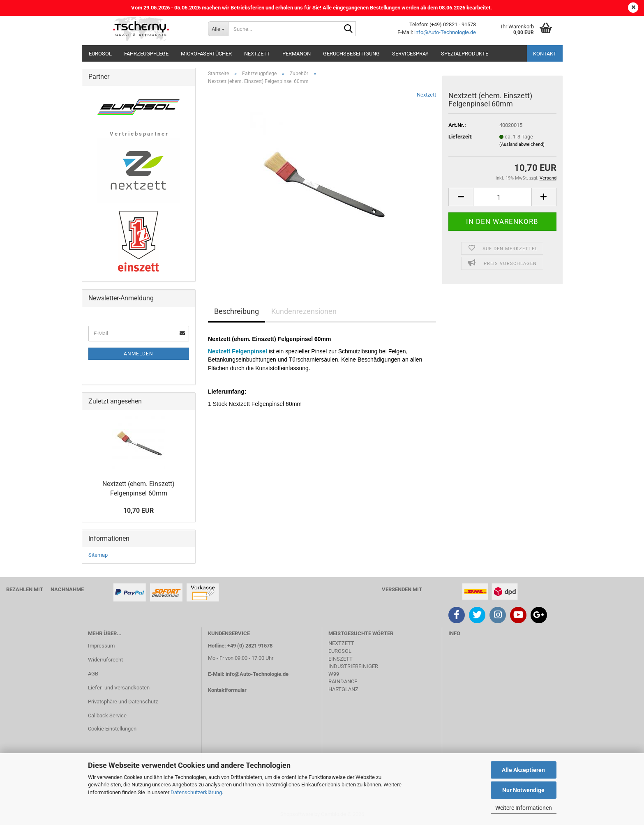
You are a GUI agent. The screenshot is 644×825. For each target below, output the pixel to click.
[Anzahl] (502, 197)
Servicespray (410, 54)
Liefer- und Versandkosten (119, 688)
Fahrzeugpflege (146, 54)
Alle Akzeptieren (523, 770)
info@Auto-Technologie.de (445, 32)
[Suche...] (218, 29)
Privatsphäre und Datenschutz (123, 702)
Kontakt (545, 54)
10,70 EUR (138, 510)
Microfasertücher (206, 54)
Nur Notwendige (523, 790)
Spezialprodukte (465, 54)
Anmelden (138, 354)
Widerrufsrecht (105, 660)
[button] (461, 197)
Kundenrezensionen (304, 311)
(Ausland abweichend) (522, 144)
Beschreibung (237, 311)
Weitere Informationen (524, 808)
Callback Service (107, 716)
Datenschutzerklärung (196, 792)
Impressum (101, 646)
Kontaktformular (227, 690)
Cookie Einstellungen (112, 729)
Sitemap (98, 555)
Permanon (297, 54)
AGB (93, 674)
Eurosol (100, 54)
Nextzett (257, 54)
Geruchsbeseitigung (351, 54)
